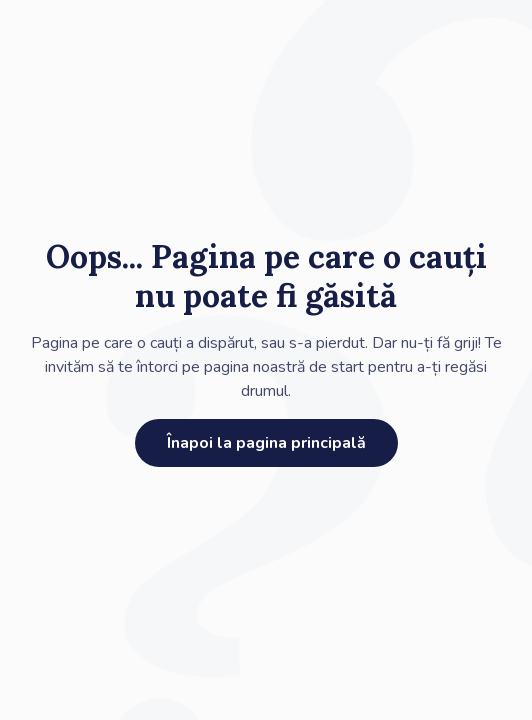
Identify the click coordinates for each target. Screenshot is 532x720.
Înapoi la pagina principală (266, 443)
